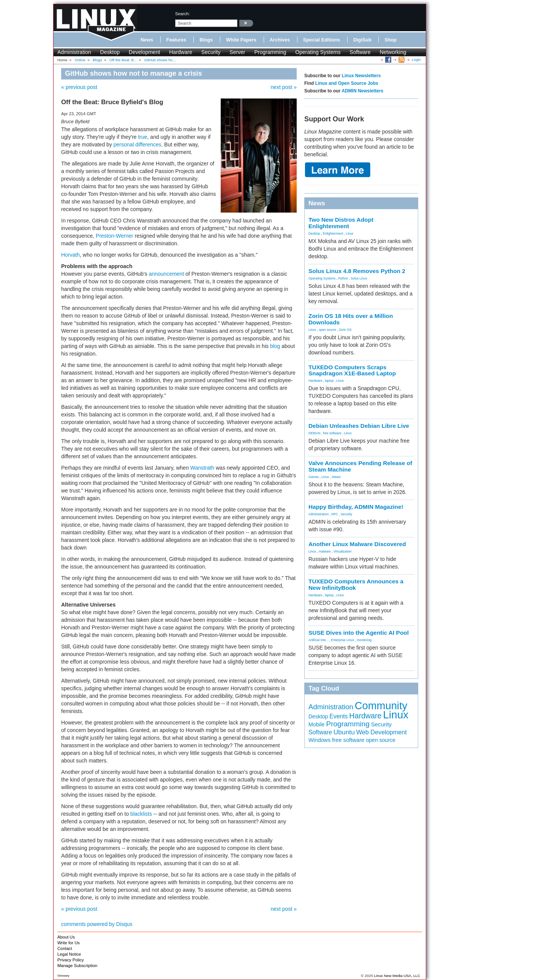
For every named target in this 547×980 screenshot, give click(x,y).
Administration (74, 52)
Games (314, 477)
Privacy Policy (71, 960)
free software (332, 433)
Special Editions (322, 40)
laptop (329, 381)
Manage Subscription (77, 966)
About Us (66, 937)
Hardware (181, 52)
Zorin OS (345, 330)
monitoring (364, 640)
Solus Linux (359, 278)
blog (275, 346)
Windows (319, 740)
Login (416, 60)
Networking (393, 52)
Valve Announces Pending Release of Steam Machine (360, 466)
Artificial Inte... (319, 640)
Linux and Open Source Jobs (347, 83)
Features (176, 40)
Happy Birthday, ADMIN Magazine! (356, 507)
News (147, 40)
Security (211, 52)
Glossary (63, 976)
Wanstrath (202, 468)
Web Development (382, 732)
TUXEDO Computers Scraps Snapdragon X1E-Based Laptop (352, 370)
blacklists (141, 814)
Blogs (206, 40)
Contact (65, 948)
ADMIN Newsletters (362, 91)
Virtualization (343, 551)
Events (338, 716)
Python (343, 278)
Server (237, 52)
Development (145, 52)
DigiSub (362, 40)
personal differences (138, 145)
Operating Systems (318, 52)
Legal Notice (69, 954)
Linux (349, 233)
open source (327, 330)
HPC (335, 514)
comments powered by (97, 924)
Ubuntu (344, 732)
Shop (390, 40)
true (142, 137)
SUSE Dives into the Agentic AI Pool (359, 633)
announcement (167, 274)
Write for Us (69, 943)
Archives (280, 40)
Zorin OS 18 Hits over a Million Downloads (351, 319)
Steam (336, 477)
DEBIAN (314, 433)
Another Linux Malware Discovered (357, 544)
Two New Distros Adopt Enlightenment (341, 223)
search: (183, 14)
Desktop (110, 52)
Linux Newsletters (361, 76)
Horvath (70, 255)
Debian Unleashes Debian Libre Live (359, 426)
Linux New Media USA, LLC (397, 976)
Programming (270, 52)
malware (325, 551)
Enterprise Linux (343, 640)
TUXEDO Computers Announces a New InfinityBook (356, 585)
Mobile (317, 724)
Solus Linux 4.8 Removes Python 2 (357, 271)
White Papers (241, 40)
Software (360, 52)
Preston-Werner (115, 236)
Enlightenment (333, 233)
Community (381, 706)
